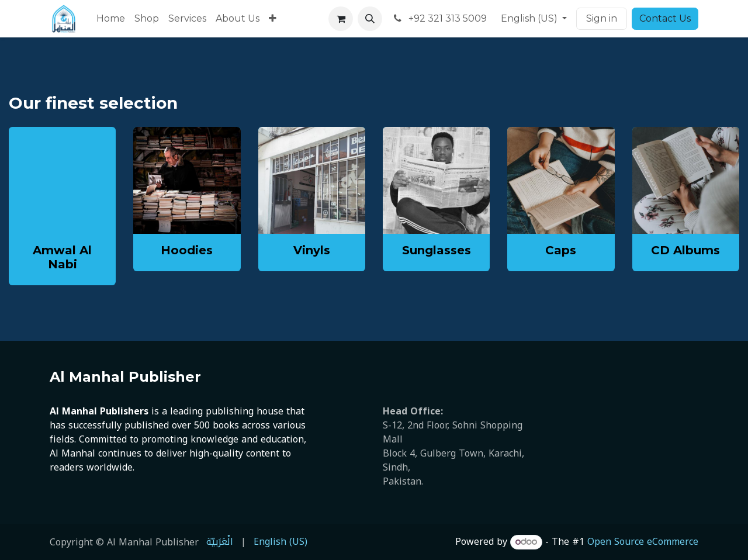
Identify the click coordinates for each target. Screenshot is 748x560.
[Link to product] (187, 180)
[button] (370, 19)
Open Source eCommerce (643, 542)
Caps (561, 250)
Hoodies (187, 250)
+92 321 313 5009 (439, 18)
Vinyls (312, 250)
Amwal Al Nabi (62, 257)
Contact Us (665, 18)
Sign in (602, 18)
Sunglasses (437, 250)
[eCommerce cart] (341, 19)
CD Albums (685, 250)
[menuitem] (111, 19)
